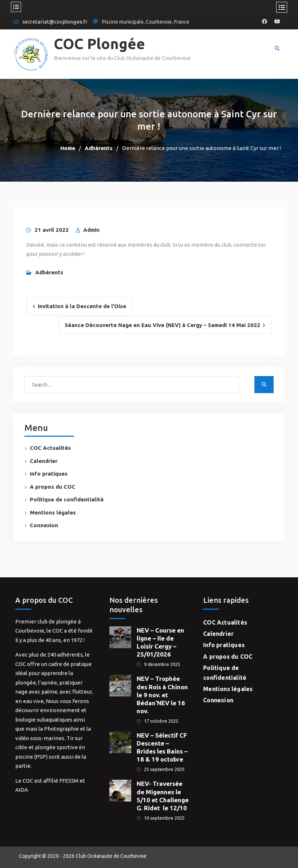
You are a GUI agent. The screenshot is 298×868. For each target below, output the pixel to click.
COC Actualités (50, 448)
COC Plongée (99, 44)
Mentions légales (53, 512)
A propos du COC (53, 487)
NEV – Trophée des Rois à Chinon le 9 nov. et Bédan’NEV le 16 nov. (162, 695)
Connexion (44, 525)
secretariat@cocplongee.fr (55, 22)
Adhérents (49, 272)
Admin (91, 230)
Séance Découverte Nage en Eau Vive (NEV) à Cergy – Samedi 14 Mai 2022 (162, 325)
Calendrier (44, 461)
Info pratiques (49, 474)
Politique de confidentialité (67, 499)
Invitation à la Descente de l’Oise (82, 306)
